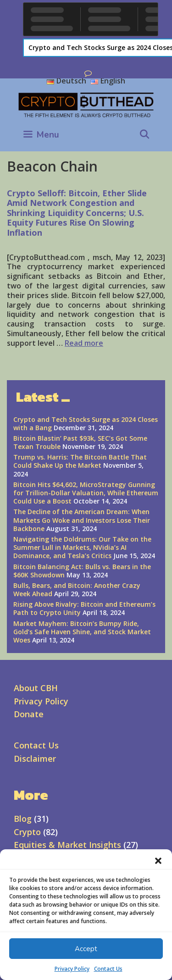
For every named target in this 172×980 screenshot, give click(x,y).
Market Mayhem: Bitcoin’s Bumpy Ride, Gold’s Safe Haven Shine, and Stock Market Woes (82, 632)
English (108, 81)
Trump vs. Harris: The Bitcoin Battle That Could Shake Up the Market (80, 461)
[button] (158, 861)
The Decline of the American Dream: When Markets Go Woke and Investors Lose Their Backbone (82, 520)
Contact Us (108, 969)
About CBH (36, 688)
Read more (84, 343)
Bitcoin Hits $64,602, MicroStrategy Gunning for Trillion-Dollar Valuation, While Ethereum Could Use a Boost (86, 493)
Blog (23, 819)
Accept (86, 949)
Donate (29, 714)
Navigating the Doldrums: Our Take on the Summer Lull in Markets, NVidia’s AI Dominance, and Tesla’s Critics (82, 547)
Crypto (27, 832)
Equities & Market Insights (67, 845)
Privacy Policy (72, 969)
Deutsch (67, 81)
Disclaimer (35, 759)
